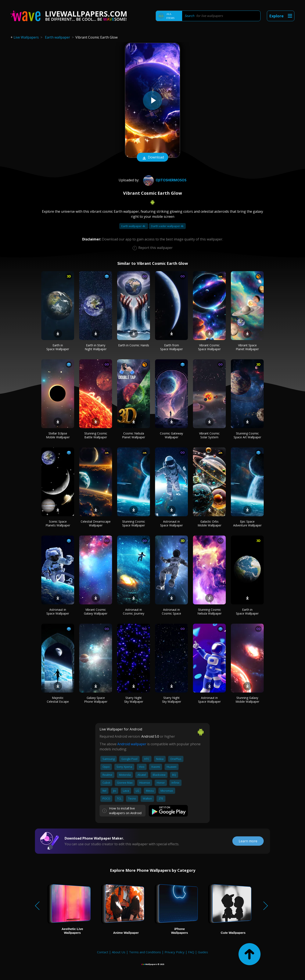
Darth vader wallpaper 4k (167, 226)
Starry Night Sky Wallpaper (134, 700)
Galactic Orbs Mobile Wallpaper (209, 523)
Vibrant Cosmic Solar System (209, 435)
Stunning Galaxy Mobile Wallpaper (247, 700)
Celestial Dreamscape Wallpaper (96, 523)
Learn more (248, 841)
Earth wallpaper (58, 37)
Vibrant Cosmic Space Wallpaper (209, 347)
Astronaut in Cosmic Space (171, 611)
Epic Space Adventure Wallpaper (247, 523)
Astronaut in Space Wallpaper (171, 523)
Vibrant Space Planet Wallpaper (247, 347)
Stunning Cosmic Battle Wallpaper (96, 435)
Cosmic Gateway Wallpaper (171, 435)
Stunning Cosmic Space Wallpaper (134, 523)
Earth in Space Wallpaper (58, 347)
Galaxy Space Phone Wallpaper (96, 700)
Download (152, 158)
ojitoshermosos (164, 180)
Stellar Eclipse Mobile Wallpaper (58, 435)
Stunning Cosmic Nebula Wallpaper (209, 611)
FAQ (191, 952)
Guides (203, 952)
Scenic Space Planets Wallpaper (58, 523)
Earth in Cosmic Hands (134, 345)
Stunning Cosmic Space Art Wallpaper (247, 435)
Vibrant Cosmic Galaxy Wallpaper (96, 611)
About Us (119, 952)
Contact (103, 952)
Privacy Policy (175, 952)
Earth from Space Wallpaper (171, 347)
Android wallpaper (132, 744)
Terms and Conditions (145, 952)
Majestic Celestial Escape (58, 700)
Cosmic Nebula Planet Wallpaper (134, 435)
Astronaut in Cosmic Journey (134, 611)
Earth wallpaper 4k (134, 226)
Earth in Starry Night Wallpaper (96, 347)
